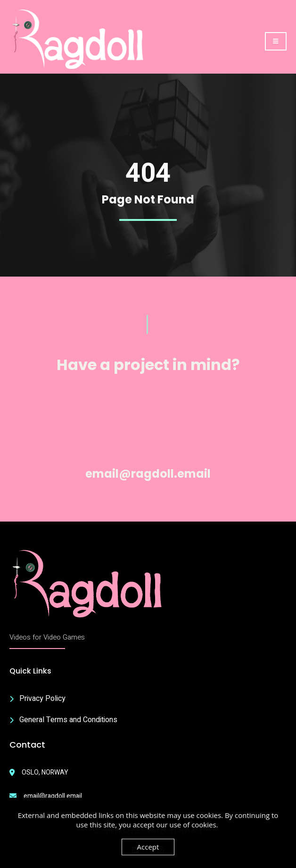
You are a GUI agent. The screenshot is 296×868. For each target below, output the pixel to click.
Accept (148, 847)
